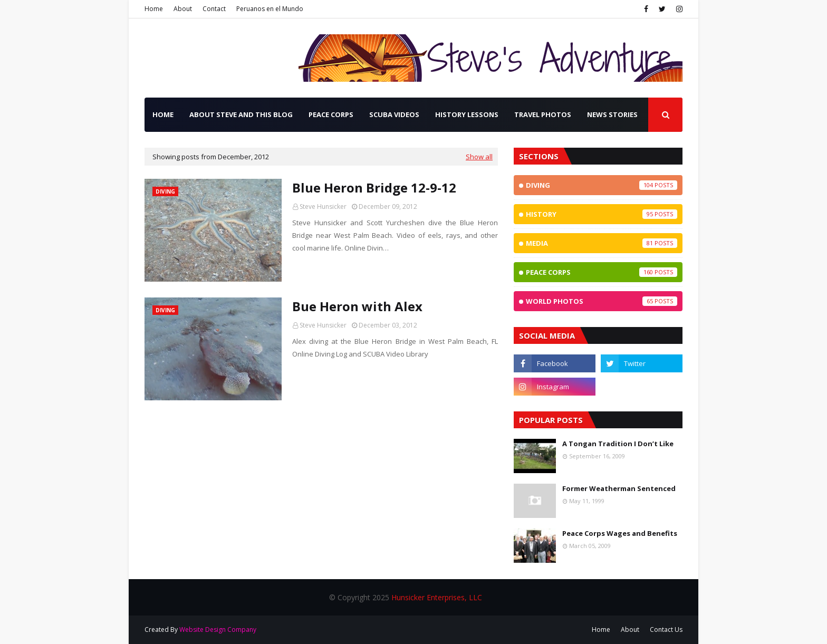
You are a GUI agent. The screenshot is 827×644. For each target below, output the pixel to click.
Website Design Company (218, 629)
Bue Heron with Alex (357, 306)
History (602, 214)
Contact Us (666, 629)
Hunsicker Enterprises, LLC (437, 597)
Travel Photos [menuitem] (543, 114)
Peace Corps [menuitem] (331, 114)
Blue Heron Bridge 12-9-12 (374, 188)
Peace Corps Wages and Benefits (620, 533)
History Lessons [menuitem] (467, 114)
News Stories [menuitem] (612, 114)
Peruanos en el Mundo (270, 9)
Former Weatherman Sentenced (619, 488)
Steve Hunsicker (323, 206)
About (183, 9)
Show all (479, 157)
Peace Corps (602, 272)
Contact (214, 9)
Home (154, 9)
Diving (602, 185)
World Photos (602, 301)
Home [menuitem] (163, 114)
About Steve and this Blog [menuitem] (241, 114)
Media (602, 243)
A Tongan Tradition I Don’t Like (618, 444)
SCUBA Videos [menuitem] (394, 114)
